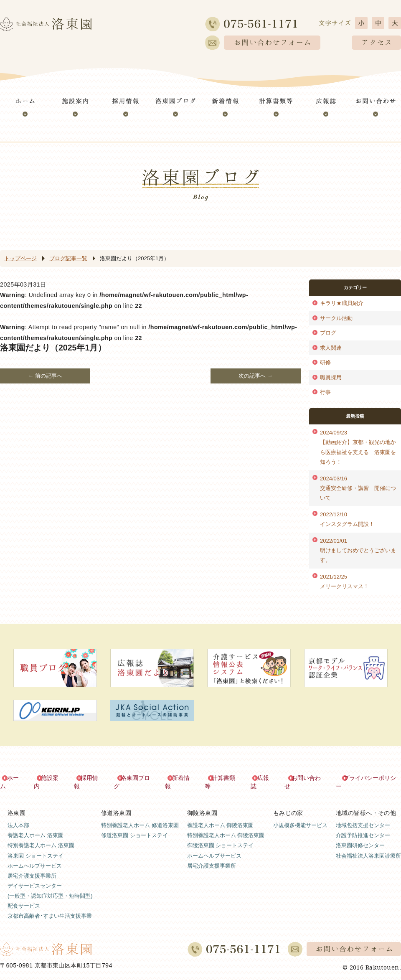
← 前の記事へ (45, 376)
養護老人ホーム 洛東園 (36, 827)
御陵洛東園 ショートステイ (221, 837)
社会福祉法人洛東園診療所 (368, 847)
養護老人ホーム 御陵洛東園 (221, 817)
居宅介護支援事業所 (32, 867)
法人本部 (18, 817)
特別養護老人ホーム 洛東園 (41, 837)
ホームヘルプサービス (35, 857)
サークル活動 (336, 318)
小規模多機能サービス (300, 817)
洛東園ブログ (138, 778)
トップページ (20, 258)
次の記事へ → (256, 376)
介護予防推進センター (363, 827)
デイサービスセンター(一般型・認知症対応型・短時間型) (50, 882)
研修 (325, 362)
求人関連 (331, 348)
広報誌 (266, 778)
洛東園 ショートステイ (36, 847)
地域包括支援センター (363, 817)
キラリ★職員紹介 (342, 303)
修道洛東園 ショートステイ (135, 827)
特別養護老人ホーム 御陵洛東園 (226, 827)
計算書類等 (226, 778)
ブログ (328, 333)
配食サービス (24, 897)
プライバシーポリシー (372, 778)
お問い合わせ (309, 778)
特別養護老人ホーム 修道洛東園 (140, 817)
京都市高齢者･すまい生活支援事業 (50, 907)
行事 (325, 392)
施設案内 (53, 778)
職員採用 (331, 377)
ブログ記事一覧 (68, 258)
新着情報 (184, 778)
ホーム (16, 778)
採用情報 (93, 778)
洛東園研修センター (360, 837)
